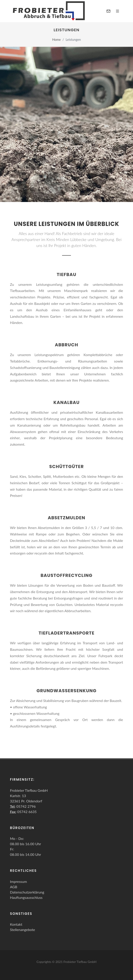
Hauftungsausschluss (26, 897)
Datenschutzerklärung (27, 892)
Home (56, 40)
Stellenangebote (22, 930)
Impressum (18, 881)
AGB (14, 887)
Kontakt (16, 924)
